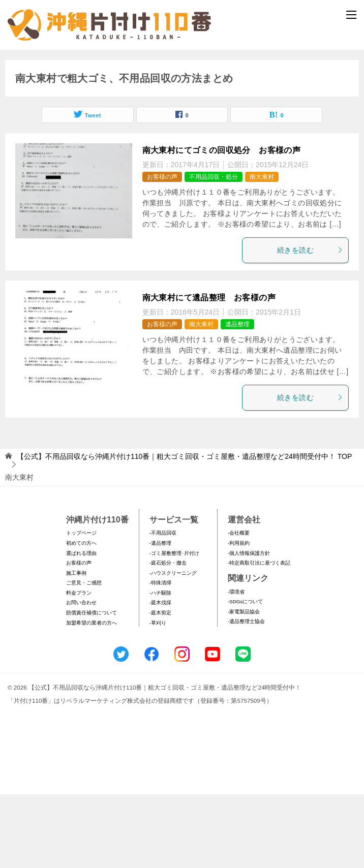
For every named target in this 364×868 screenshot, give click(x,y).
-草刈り (158, 696)
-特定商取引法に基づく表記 (259, 637)
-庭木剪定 (160, 686)
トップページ (81, 607)
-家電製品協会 (244, 685)
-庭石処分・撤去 (168, 637)
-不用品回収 (163, 607)
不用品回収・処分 (214, 251)
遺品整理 (237, 398)
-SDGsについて (245, 675)
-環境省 (236, 665)
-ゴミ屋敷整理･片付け (174, 627)
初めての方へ (81, 617)
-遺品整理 (160, 617)
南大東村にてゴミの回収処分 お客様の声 (222, 224)
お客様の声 (162, 251)
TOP (184, 530)
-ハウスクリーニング (173, 647)
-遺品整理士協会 (246, 695)
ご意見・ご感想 (84, 656)
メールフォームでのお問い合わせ (184, 105)
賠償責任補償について (92, 686)
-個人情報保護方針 (249, 627)
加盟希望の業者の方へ (92, 696)
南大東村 (262, 251)
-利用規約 (239, 617)
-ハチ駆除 (160, 666)
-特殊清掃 (160, 656)
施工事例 (76, 647)
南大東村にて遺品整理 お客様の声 (209, 371)
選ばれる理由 (81, 627)
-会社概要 (239, 607)
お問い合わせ (81, 677)
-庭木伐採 (160, 677)
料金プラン (79, 666)
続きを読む (310, 324)
